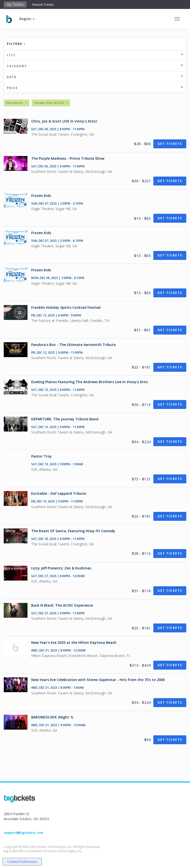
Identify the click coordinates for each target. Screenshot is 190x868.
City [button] (95, 55)
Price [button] (95, 88)
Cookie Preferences (22, 862)
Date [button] (95, 77)
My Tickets (15, 4)
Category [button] (95, 66)
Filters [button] (16, 44)
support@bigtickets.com (23, 833)
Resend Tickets (43, 5)
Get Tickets (170, 144)
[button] (27, 19)
